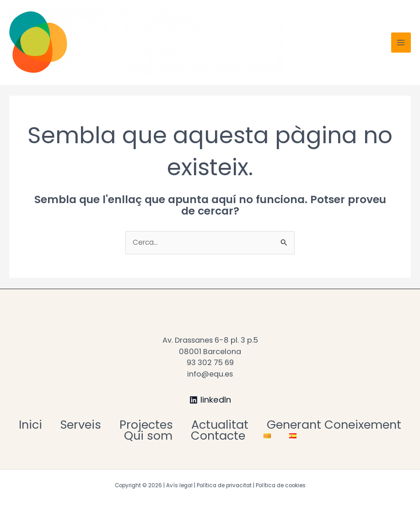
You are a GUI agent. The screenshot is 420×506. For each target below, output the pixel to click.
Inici (30, 425)
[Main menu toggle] (401, 42)
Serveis (81, 425)
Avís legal (179, 485)
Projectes (146, 425)
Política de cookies (281, 485)
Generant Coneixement (334, 425)
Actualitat (220, 425)
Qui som (148, 436)
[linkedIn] (210, 400)
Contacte (218, 436)
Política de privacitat (224, 485)
